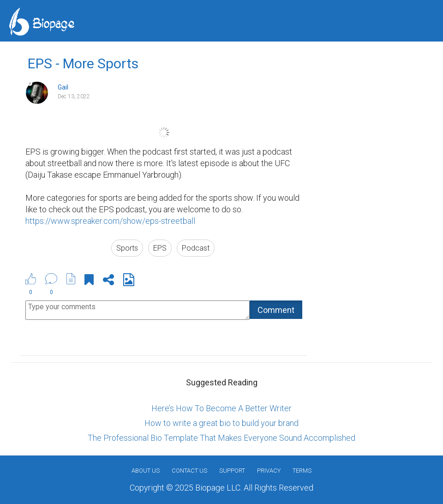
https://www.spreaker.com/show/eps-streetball (110, 221)
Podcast (196, 248)
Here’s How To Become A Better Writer (221, 408)
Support (232, 471)
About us (146, 471)
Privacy (269, 471)
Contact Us (189, 471)
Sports (127, 248)
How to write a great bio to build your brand (221, 423)
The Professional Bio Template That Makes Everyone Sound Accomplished (221, 438)
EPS (160, 248)
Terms (302, 471)
